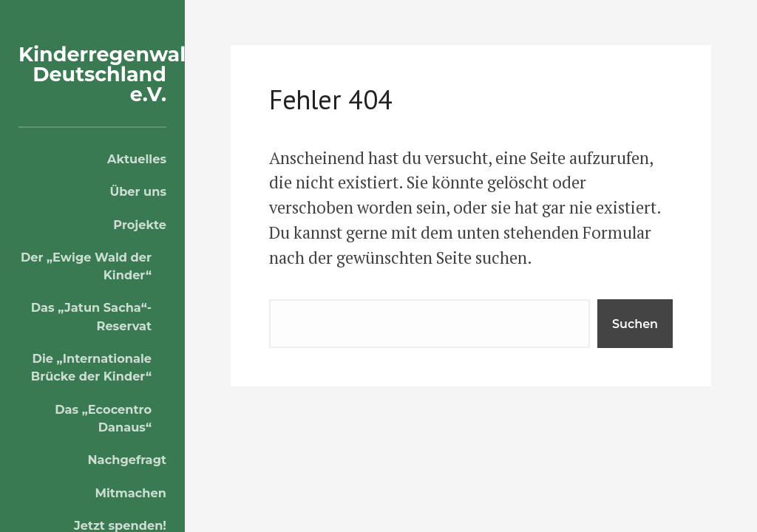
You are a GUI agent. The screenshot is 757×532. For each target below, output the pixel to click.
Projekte (140, 225)
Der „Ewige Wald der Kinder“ (86, 266)
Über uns (138, 191)
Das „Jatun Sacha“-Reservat (91, 316)
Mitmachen (130, 493)
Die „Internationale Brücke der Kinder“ (91, 367)
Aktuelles (137, 159)
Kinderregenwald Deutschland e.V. (109, 74)
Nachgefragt (127, 460)
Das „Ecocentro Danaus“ (103, 418)
